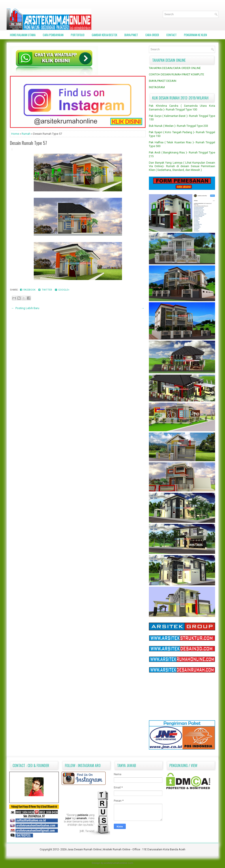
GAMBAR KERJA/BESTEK (104, 35)
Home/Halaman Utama (23, 35)
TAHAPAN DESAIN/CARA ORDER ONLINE (175, 68)
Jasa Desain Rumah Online (84, 849)
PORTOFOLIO (78, 35)
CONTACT (172, 35)
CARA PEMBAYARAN (53, 35)
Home (15, 134)
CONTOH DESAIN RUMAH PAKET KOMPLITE (176, 74)
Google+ (62, 290)
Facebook (28, 290)
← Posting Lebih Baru (25, 308)
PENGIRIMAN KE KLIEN (195, 35)
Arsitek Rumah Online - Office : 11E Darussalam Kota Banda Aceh (144, 849)
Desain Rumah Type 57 (28, 143)
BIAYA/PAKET (131, 35)
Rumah (26, 134)
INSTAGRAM (157, 87)
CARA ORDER (152, 35)
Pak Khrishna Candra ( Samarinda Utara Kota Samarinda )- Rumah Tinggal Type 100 (182, 108)
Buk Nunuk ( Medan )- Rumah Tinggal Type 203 (178, 126)
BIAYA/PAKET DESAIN (163, 81)
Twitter (46, 290)
